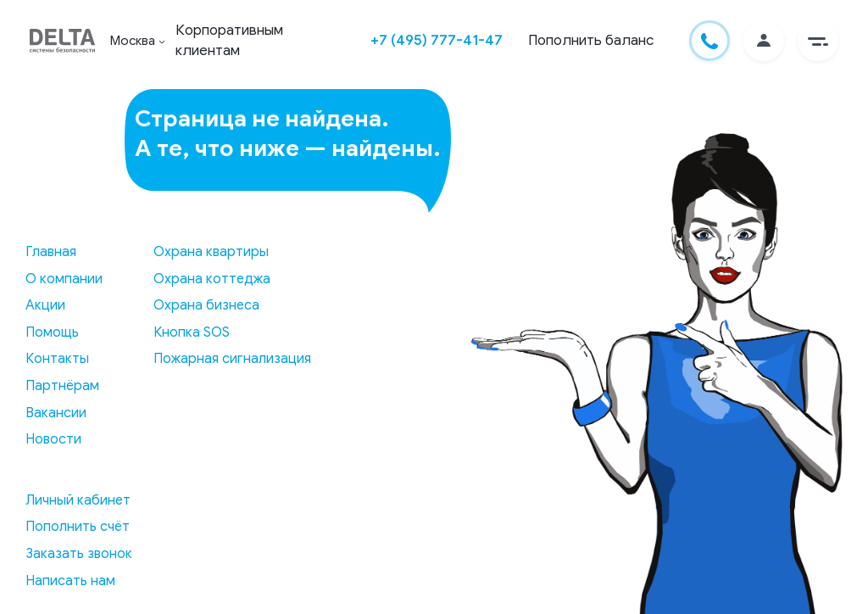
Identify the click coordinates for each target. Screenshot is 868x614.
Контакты (57, 359)
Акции (45, 305)
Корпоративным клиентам (229, 40)
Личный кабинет (78, 500)
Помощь (52, 332)
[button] (818, 41)
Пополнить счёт (78, 527)
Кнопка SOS (192, 332)
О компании (64, 279)
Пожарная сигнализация (232, 359)
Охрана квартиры (211, 252)
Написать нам (70, 581)
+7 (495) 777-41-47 (437, 40)
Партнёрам (62, 386)
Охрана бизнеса (206, 305)
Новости (53, 439)
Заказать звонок (79, 554)
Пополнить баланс (591, 40)
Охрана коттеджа (212, 279)
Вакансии (56, 413)
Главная (51, 252)
